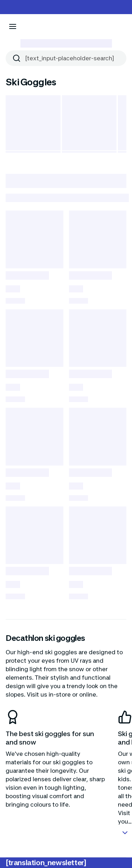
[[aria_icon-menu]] (13, 26)
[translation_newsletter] (46, 863)
